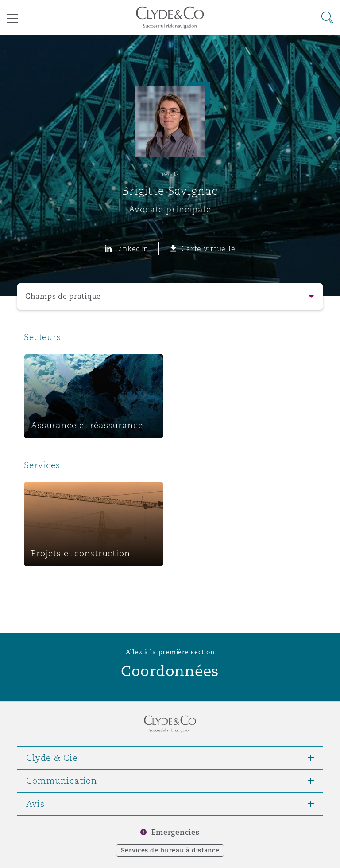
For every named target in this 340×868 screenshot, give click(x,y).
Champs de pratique (63, 296)
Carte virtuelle (208, 249)
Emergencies (175, 832)
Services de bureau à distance (170, 850)
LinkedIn (132, 249)
